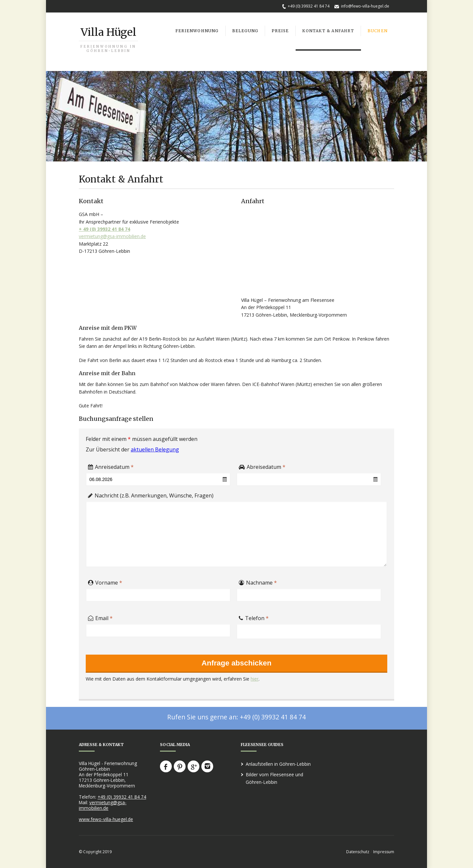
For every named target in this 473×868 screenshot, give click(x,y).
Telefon (254, 617)
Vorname (105, 581)
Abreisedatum (262, 466)
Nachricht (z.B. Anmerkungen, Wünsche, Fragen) (151, 494)
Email (100, 617)
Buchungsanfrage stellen (116, 419)
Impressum (384, 852)
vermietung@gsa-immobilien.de (112, 236)
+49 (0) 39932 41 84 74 (309, 6)
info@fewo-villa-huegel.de (365, 6)
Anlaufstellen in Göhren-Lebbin (278, 764)
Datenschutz (358, 852)
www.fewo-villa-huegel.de (106, 819)
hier (255, 679)
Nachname (258, 581)
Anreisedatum (111, 466)
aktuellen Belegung (155, 449)
